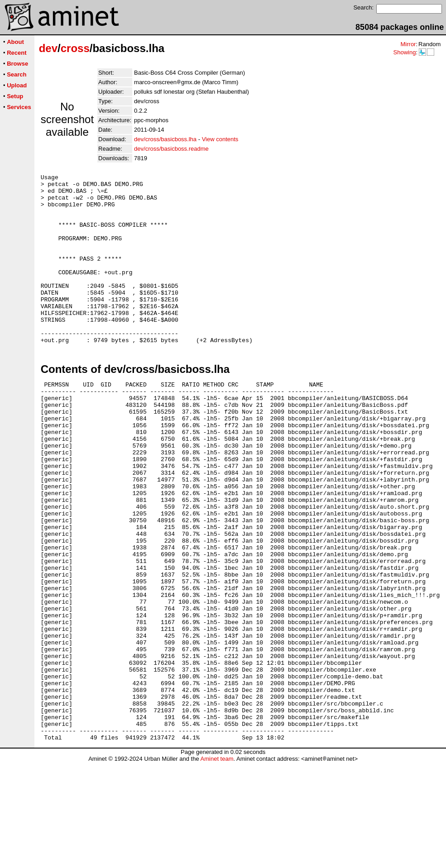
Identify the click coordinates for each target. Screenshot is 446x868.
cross (75, 48)
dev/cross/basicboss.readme (171, 149)
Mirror (408, 44)
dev (48, 48)
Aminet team (217, 865)
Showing (404, 52)
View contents (220, 139)
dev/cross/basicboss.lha (165, 139)
